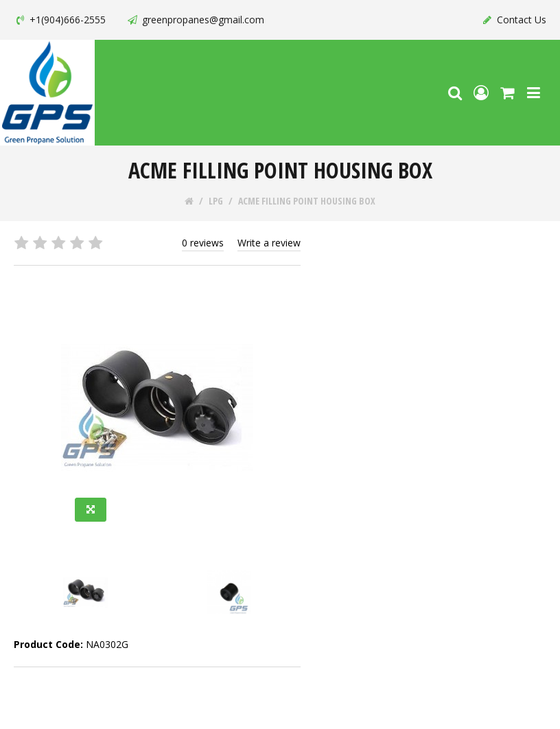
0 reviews (203, 243)
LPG (216, 201)
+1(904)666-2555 (60, 20)
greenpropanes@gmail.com (195, 20)
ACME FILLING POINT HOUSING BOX (307, 201)
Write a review (269, 243)
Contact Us (514, 20)
